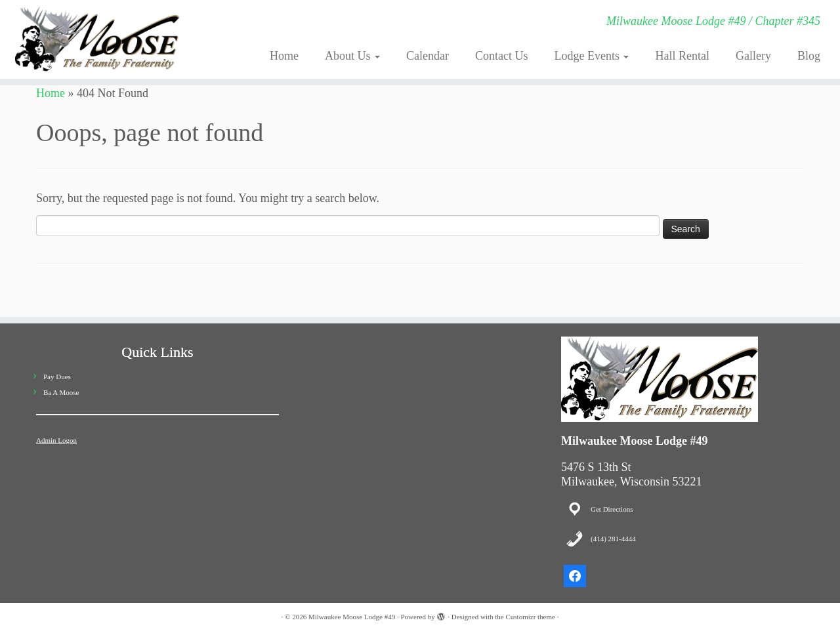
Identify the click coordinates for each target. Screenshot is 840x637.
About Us (352, 56)
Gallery (753, 56)
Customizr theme (530, 617)
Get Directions (612, 509)
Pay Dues (57, 377)
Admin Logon (56, 440)
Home (284, 56)
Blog (809, 56)
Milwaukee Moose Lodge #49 (352, 617)
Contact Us (502, 56)
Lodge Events (592, 56)
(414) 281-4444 (613, 539)
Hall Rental (682, 56)
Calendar (428, 56)
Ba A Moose (61, 392)
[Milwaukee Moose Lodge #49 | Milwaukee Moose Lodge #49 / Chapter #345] (97, 39)
